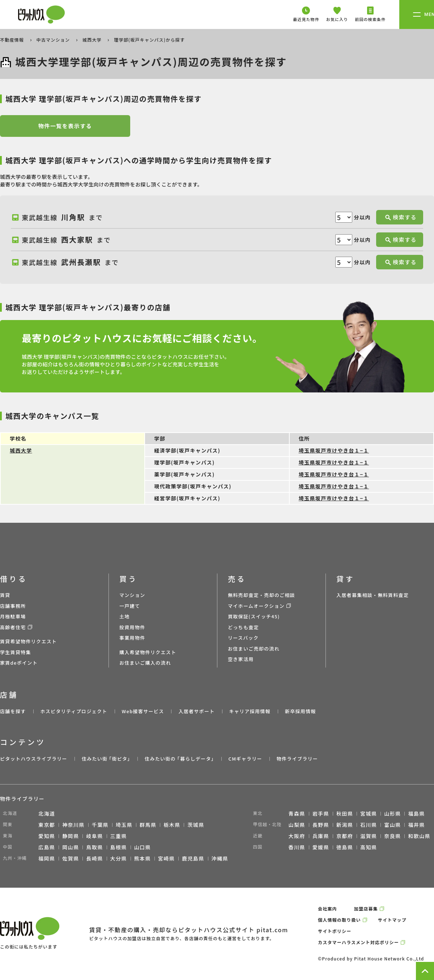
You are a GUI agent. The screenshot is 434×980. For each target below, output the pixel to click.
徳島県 (345, 847)
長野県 (321, 825)
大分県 (119, 858)
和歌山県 (419, 836)
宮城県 (369, 813)
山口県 (142, 847)
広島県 (47, 847)
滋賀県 (369, 836)
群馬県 (148, 825)
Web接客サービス (143, 711)
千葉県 (100, 825)
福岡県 (47, 858)
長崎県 (94, 858)
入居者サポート (196, 711)
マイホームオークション (256, 606)
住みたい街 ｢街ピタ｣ (106, 759)
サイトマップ (392, 920)
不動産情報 (13, 40)
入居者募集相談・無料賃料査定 (373, 595)
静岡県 (71, 836)
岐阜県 (94, 836)
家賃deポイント (19, 663)
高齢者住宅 (13, 627)
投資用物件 (132, 627)
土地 (125, 616)
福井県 (416, 825)
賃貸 (5, 595)
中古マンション (54, 40)
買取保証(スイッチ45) (254, 616)
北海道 (47, 813)
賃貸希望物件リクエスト (28, 641)
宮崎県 (166, 858)
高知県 (369, 847)
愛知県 (47, 836)
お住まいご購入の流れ (145, 663)
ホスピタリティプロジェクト (74, 711)
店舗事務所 (13, 606)
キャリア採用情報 (250, 711)
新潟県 (345, 825)
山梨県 (297, 825)
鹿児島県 (193, 858)
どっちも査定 (243, 627)
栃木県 (172, 825)
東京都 (47, 825)
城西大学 (93, 40)
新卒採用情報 (301, 711)
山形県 (392, 813)
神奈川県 (73, 825)
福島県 (416, 813)
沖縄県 (220, 858)
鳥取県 (94, 847)
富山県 (392, 825)
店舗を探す (13, 711)
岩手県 (321, 813)
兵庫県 (321, 836)
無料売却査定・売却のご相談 (261, 595)
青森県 (297, 813)
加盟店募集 (366, 909)
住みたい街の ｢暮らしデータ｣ (179, 759)
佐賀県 (71, 858)
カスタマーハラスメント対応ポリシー (358, 942)
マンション (132, 595)
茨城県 (196, 825)
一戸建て (130, 606)
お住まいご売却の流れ (254, 649)
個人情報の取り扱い (339, 920)
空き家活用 (241, 659)
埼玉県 (124, 825)
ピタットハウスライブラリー (34, 759)
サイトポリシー (335, 931)
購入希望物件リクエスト (148, 652)
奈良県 (392, 836)
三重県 (119, 836)
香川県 (297, 847)
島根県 (119, 847)
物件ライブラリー (297, 759)
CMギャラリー (245, 759)
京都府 (345, 836)
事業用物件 (132, 638)
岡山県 (71, 847)
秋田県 (345, 813)
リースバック (243, 638)
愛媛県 (321, 847)
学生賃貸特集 (16, 652)
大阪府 (297, 836)
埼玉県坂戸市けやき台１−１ (334, 450)
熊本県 (142, 858)
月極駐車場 (13, 616)
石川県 (369, 825)
